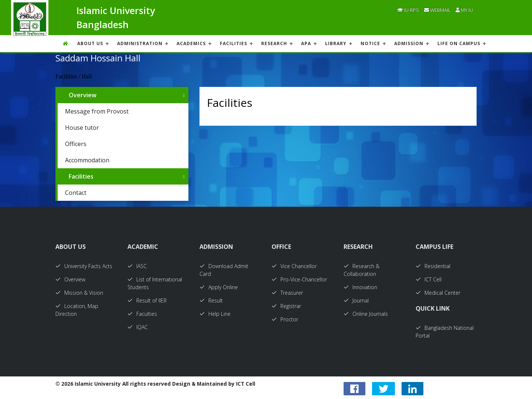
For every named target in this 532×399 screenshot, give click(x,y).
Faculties (142, 314)
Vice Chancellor (294, 266)
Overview (83, 95)
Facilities (81, 176)
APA (306, 43)
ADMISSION (409, 43)
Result (211, 300)
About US (90, 43)
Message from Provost (97, 111)
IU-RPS (408, 10)
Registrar (286, 306)
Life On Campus (459, 43)
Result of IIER (147, 300)
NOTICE (370, 43)
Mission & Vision (79, 293)
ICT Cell (429, 279)
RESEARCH (274, 43)
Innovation (360, 287)
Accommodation (87, 160)
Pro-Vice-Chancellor (299, 279)
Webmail (437, 10)
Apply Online (219, 287)
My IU (464, 10)
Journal (356, 300)
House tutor (82, 128)
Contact (76, 193)
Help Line (215, 314)
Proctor (285, 319)
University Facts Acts (84, 266)
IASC (137, 266)
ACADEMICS (191, 43)
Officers (76, 144)
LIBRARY (336, 43)
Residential (433, 266)
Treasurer (287, 293)
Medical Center (438, 293)
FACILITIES (233, 43)
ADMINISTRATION (140, 43)
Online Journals (366, 314)
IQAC (138, 327)
